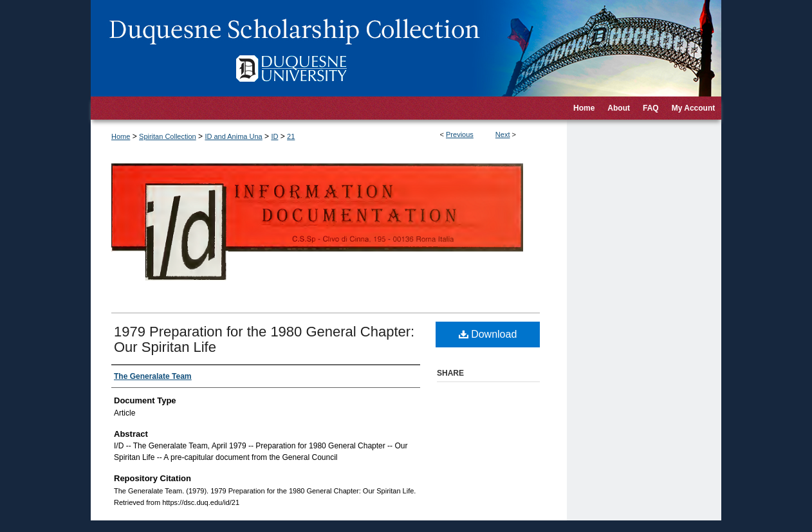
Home (121, 136)
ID (274, 136)
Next (503, 134)
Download (488, 334)
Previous (460, 134)
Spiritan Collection (168, 136)
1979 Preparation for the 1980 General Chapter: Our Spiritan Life (264, 339)
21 (291, 136)
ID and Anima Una (233, 136)
